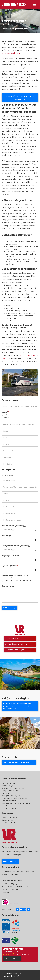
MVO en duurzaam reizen (13, 788)
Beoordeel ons (10, 959)
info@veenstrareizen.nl (17, 644)
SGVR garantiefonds (27, 355)
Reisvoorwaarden (9, 801)
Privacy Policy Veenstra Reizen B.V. (16, 798)
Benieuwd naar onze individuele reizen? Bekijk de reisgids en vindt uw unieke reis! (18, 706)
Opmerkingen (8, 586)
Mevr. (5, 418)
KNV (3, 358)
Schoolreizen (7, 820)
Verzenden (7, 608)
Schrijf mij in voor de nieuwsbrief (17, 580)
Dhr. (5, 415)
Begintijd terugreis (10, 556)
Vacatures (6, 793)
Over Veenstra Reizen (11, 783)
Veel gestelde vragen (11, 796)
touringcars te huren (11, 53)
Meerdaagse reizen (10, 818)
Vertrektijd (7, 536)
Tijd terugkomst (10, 566)
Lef (17, 976)
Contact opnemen (9, 808)
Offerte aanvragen (15, 650)
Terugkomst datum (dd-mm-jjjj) (17, 546)
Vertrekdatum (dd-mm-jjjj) (15, 526)
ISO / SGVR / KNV (9, 786)
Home (4, 29)
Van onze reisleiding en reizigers (17, 762)
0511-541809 (12, 638)
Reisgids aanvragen (10, 791)
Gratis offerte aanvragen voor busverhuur (20, 98)
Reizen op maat (8, 823)
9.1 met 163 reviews (22, 954)
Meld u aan (8, 861)
